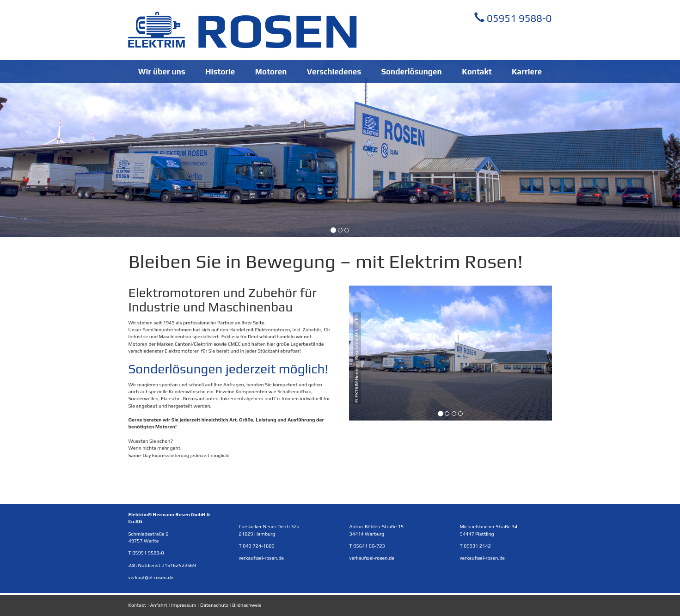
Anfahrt (159, 605)
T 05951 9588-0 (146, 553)
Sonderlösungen (412, 72)
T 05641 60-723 (367, 546)
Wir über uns (162, 72)
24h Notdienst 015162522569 (162, 565)
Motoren (271, 72)
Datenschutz (214, 605)
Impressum (184, 605)
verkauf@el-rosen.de (151, 577)
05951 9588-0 (513, 18)
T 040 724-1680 (256, 546)
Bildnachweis (247, 605)
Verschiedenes (334, 72)
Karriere (527, 72)
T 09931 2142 (475, 546)
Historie (220, 72)
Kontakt (477, 72)
